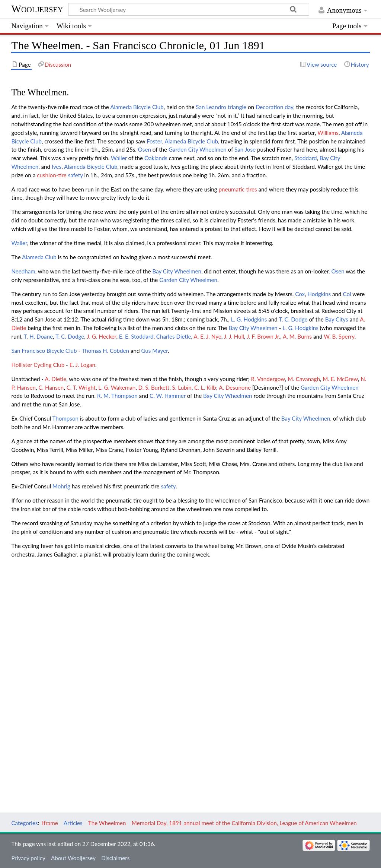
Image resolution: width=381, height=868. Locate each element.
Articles (73, 823)
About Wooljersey (73, 858)
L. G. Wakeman (117, 387)
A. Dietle (55, 379)
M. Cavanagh (304, 379)
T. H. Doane (39, 336)
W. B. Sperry (339, 336)
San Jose (245, 149)
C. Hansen (51, 387)
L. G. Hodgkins (249, 319)
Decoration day (275, 107)
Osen (145, 149)
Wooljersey (37, 9)
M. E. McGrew (340, 379)
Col (347, 294)
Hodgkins (319, 294)
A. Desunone (235, 387)
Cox (300, 294)
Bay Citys (337, 319)
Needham (23, 271)
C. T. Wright (81, 387)
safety (76, 175)
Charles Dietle (174, 336)
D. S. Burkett (154, 387)
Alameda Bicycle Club (137, 107)
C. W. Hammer (168, 396)
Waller (119, 158)
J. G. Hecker (101, 336)
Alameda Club (39, 257)
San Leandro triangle (221, 107)
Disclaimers (115, 858)
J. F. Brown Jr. (263, 336)
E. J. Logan (82, 365)
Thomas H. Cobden (105, 351)
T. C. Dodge (293, 319)
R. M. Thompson (117, 396)
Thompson (65, 418)
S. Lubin (182, 387)
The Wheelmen (107, 823)
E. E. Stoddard (136, 336)
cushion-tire (52, 175)
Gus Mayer (154, 351)
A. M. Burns (297, 336)
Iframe (50, 823)
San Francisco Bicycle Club (44, 351)
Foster (154, 141)
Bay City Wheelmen (177, 271)
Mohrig (61, 486)
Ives (57, 167)
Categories (24, 823)
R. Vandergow (268, 379)
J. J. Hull (234, 336)
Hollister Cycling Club (38, 365)
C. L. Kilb (205, 387)
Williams (328, 133)
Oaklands (156, 158)
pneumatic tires (238, 189)
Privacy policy (28, 858)
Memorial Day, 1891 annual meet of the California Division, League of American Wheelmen (244, 823)
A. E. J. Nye (207, 336)
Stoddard (305, 158)
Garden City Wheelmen (198, 149)
